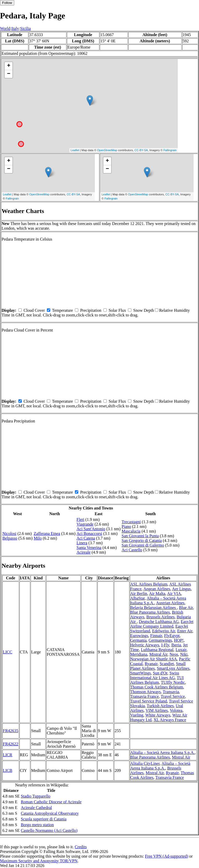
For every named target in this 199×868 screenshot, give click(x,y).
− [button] (9, 74)
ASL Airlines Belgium (149, 584)
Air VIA (174, 594)
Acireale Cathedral (36, 808)
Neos (174, 654)
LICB (8, 770)
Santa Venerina (89, 548)
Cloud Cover (34, 310)
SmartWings (141, 673)
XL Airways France (170, 720)
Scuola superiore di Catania (44, 819)
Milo (38, 538)
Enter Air (185, 631)
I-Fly (165, 645)
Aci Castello (132, 550)
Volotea (176, 710)
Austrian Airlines (170, 603)
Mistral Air (158, 654)
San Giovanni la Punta (140, 536)
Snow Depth (144, 310)
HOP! (179, 640)
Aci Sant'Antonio (91, 529)
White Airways (158, 715)
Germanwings (160, 640)
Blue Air (186, 608)
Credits (81, 847)
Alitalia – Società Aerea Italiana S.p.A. (163, 753)
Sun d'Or (160, 673)
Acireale (83, 552)
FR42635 (11, 731)
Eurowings (139, 636)
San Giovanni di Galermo (143, 545)
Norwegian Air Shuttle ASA (154, 659)
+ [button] (9, 66)
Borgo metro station (37, 825)
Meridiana (139, 654)
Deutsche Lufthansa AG (159, 622)
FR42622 (11, 744)
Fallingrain (170, 150)
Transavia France (145, 696)
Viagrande (85, 524)
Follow (7, 3)
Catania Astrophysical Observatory (50, 813)
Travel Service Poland (149, 701)
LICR (8, 755)
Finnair (156, 636)
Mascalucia (131, 531)
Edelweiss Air (164, 631)
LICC (8, 652)
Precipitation (91, 310)
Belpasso (10, 538)
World (5, 28)
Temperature (63, 310)
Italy (15, 28)
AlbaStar (138, 598)
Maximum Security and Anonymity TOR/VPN (39, 861)
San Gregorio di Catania (142, 541)
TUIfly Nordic (173, 682)
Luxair (181, 650)
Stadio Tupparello (35, 796)
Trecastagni (131, 522)
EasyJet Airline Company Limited (162, 624)
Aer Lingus (181, 589)
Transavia (171, 692)
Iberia (176, 645)
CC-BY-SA (141, 150)
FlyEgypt (172, 636)
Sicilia (26, 28)
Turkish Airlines (160, 706)
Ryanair (151, 664)
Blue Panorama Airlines (150, 612)
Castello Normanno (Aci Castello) (49, 830)
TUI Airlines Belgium (157, 680)
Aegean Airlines (157, 589)
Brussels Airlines (161, 617)
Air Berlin (139, 594)
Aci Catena (86, 538)
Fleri (80, 519)
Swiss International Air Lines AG (155, 675)
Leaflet (75, 150)
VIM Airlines (157, 710)
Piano (126, 526)
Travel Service (173, 696)
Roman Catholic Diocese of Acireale (51, 802)
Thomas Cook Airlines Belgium (157, 687)
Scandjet (167, 664)
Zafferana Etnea (47, 534)
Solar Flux (117, 310)
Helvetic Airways (145, 645)
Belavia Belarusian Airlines (154, 608)
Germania (138, 640)
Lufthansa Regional (157, 650)
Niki (184, 654)
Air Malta (157, 594)
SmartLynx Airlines (173, 668)
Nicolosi (9, 534)
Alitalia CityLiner (145, 763)
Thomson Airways (146, 692)
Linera (82, 543)
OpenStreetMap (107, 150)
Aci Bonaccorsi (89, 534)
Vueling (137, 715)
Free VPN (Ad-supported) (166, 856)
